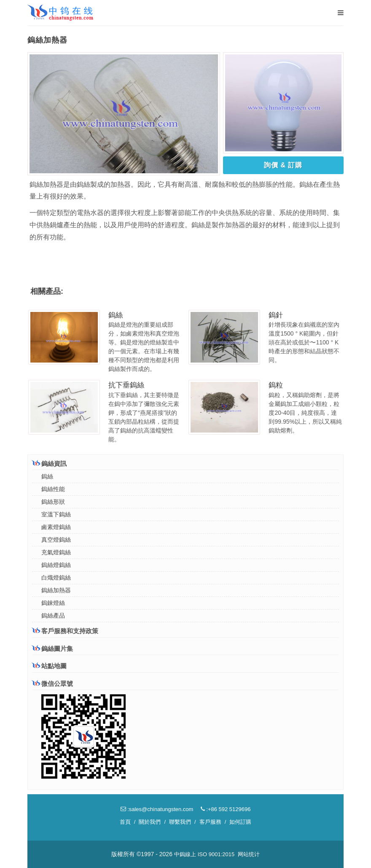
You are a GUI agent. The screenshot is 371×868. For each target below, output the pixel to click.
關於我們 (150, 822)
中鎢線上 (185, 854)
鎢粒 (276, 385)
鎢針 (276, 315)
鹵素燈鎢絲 (56, 527)
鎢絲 (116, 315)
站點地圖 (49, 666)
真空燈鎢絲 (56, 540)
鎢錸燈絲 (53, 603)
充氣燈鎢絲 (56, 552)
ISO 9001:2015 (216, 854)
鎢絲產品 (53, 615)
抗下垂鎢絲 (126, 385)
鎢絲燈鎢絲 (56, 565)
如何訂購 (240, 822)
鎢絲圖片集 (52, 649)
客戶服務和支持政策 (65, 631)
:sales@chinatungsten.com (157, 809)
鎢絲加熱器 (56, 590)
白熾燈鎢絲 (56, 578)
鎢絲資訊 (49, 463)
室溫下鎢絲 (56, 514)
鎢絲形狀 (53, 502)
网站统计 (249, 854)
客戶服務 (210, 822)
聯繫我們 (180, 822)
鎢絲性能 (53, 489)
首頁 (125, 822)
